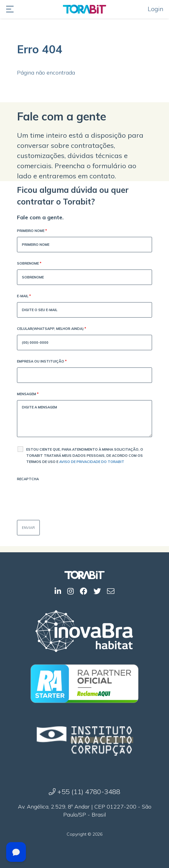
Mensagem (28, 394)
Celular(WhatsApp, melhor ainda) (52, 329)
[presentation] (64, 497)
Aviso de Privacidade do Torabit (92, 462)
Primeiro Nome (32, 231)
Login (156, 9)
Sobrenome (29, 264)
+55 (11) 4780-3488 (84, 792)
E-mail (24, 296)
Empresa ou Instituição (42, 362)
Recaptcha (28, 479)
